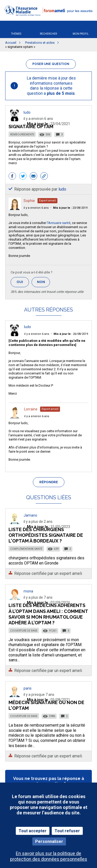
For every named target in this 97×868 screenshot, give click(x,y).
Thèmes (16, 34)
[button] (48, 19)
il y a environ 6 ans (36, 208)
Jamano (30, 515)
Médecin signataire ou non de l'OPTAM (46, 705)
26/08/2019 (71, 334)
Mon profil (81, 34)
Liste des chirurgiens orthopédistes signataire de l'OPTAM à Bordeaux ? (46, 535)
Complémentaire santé (26, 549)
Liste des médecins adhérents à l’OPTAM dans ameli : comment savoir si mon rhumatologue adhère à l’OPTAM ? (48, 614)
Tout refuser (67, 831)
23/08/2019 (70, 208)
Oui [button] (23, 282)
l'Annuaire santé (59, 223)
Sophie (29, 201)
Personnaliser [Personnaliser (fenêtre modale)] (49, 841)
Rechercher (48, 34)
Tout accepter (33, 831)
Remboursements (22, 135)
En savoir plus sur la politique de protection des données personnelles (49, 856)
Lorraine (31, 409)
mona (28, 591)
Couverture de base (24, 631)
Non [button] (43, 283)
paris (28, 688)
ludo (27, 112)
